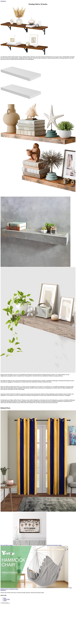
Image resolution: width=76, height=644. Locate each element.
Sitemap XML (7, 599)
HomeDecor (3, 590)
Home (5, 598)
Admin (5, 601)
